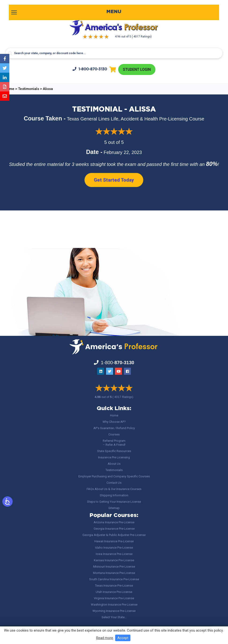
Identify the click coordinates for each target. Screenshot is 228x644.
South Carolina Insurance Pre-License (114, 579)
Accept (123, 638)
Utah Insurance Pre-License (114, 592)
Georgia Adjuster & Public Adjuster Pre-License (114, 535)
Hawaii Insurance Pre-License (114, 541)
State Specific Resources (114, 451)
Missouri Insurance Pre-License (114, 567)
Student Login (137, 69)
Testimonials (114, 470)
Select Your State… (114, 617)
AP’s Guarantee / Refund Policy (114, 428)
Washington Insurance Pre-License (114, 605)
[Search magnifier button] (10, 53)
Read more (105, 638)
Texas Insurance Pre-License (114, 586)
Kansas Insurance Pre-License (114, 560)
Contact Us (114, 483)
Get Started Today (114, 180)
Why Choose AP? (114, 422)
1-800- (90, 69)
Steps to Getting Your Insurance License (114, 502)
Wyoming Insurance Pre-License (114, 611)
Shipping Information (114, 495)
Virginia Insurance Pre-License (114, 598)
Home (114, 415)
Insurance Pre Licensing (114, 457)
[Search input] (114, 53)
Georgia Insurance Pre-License (114, 529)
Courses (114, 434)
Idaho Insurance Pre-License (114, 548)
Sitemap (114, 508)
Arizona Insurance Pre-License (114, 522)
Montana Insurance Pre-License (114, 573)
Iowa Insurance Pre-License (114, 554)
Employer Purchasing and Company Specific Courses (114, 476)
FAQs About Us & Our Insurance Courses (114, 489)
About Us (114, 464)
